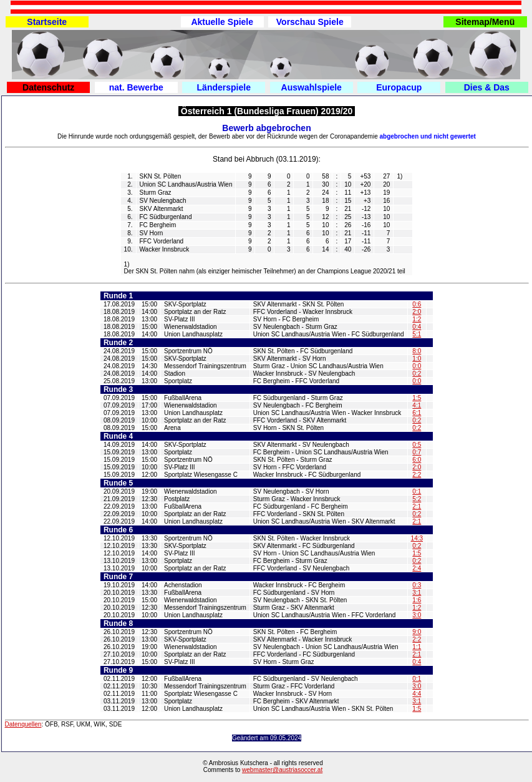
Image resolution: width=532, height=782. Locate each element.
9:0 (417, 632)
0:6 (417, 304)
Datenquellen (23, 724)
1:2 (417, 319)
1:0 (417, 359)
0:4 (417, 327)
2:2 (417, 475)
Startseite (47, 22)
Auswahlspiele (312, 87)
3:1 (417, 593)
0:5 (417, 445)
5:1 (417, 334)
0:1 (417, 491)
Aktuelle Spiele (222, 22)
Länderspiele (224, 87)
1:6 (417, 600)
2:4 (417, 568)
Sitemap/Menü (485, 22)
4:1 (417, 405)
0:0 (417, 366)
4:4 (417, 694)
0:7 (417, 452)
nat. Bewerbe (136, 87)
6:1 (417, 413)
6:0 (417, 460)
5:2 (417, 499)
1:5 (417, 398)
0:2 (417, 374)
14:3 (417, 538)
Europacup (399, 87)
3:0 (417, 615)
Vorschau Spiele (310, 22)
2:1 (417, 506)
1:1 (417, 647)
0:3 (417, 585)
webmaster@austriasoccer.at (282, 770)
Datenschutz (48, 87)
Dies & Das (487, 87)
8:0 (417, 351)
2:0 (417, 312)
